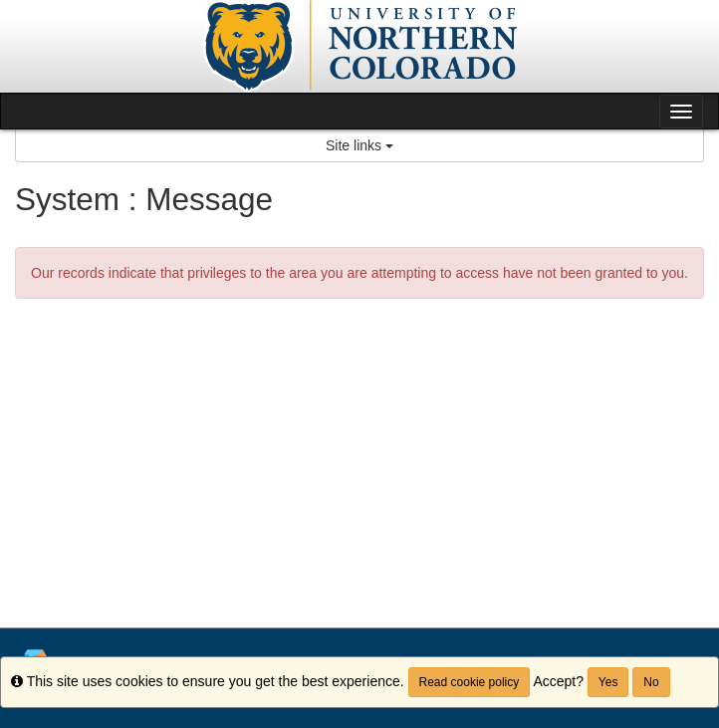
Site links (359, 145)
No (651, 682)
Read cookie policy (470, 682)
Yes (608, 682)
